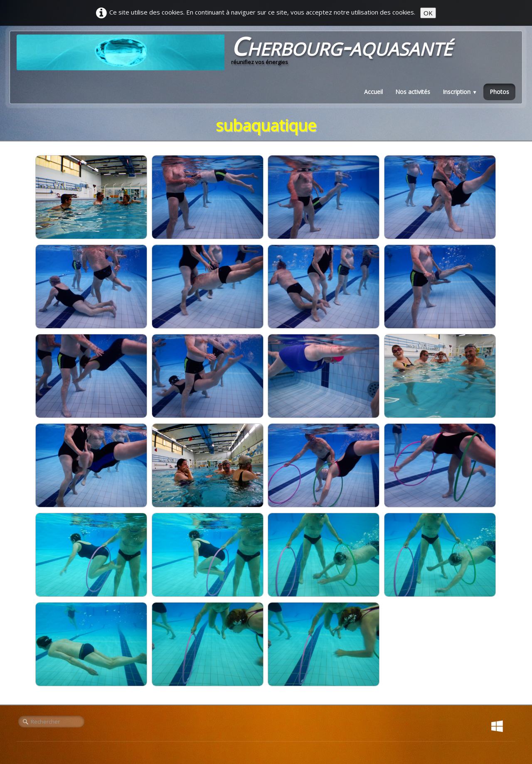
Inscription (460, 92)
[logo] (237, 52)
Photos (499, 92)
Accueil (373, 92)
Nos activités (413, 92)
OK (428, 13)
